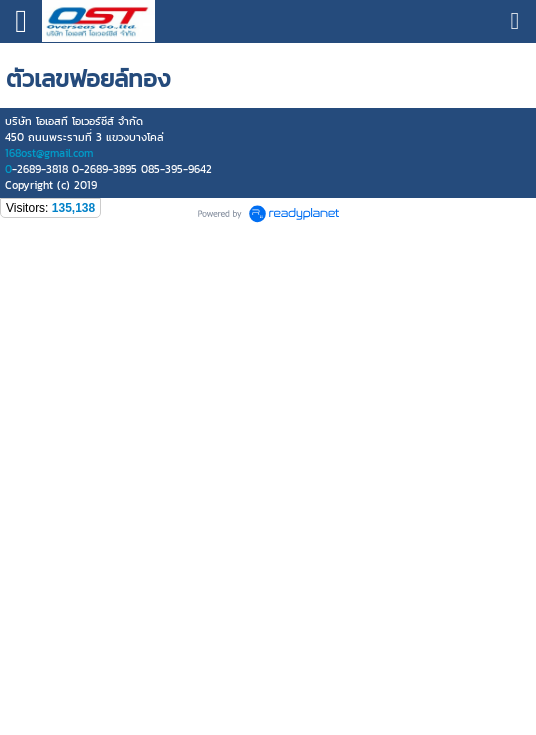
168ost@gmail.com (49, 153)
